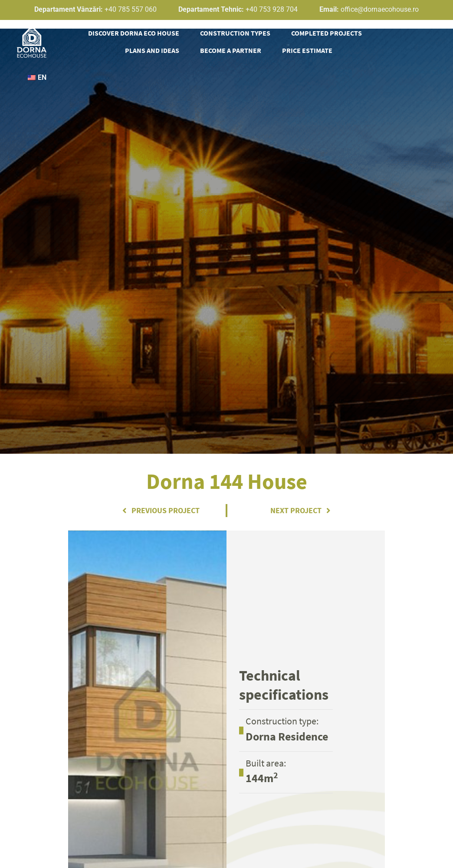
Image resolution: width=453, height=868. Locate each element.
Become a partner (231, 50)
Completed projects (327, 33)
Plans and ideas (152, 50)
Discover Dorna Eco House (134, 33)
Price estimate (307, 50)
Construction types (235, 33)
